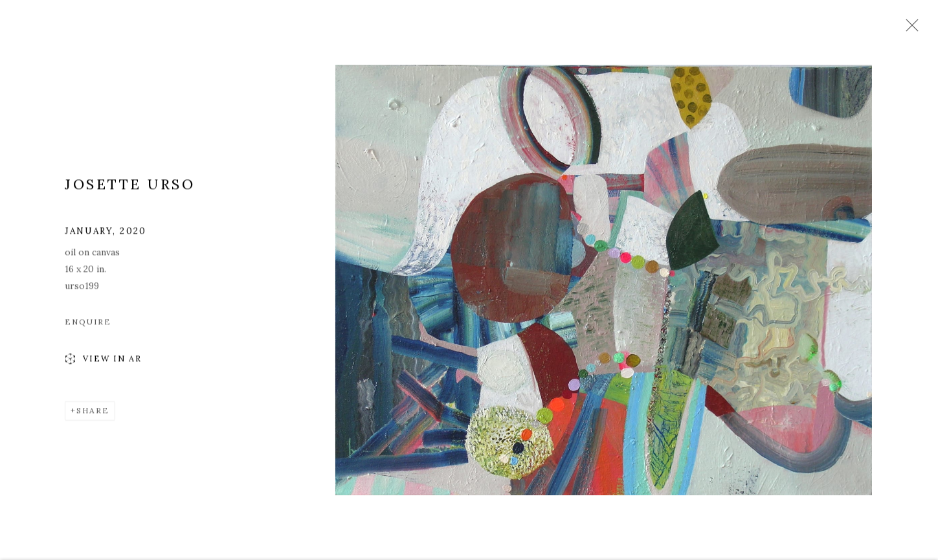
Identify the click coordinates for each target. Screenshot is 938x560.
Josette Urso (130, 186)
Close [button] (909, 29)
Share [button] (93, 412)
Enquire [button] (88, 323)
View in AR (103, 361)
